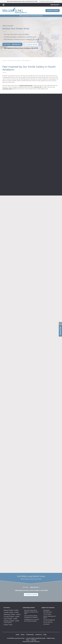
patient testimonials (26, 86)
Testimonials (30, 635)
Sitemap (34, 640)
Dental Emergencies (49, 620)
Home (4, 60)
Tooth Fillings (47, 614)
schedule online (7, 89)
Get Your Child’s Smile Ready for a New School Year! (31, 612)
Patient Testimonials (14, 60)
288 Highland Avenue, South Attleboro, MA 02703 (21, 48)
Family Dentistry (48, 622)
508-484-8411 (39, 87)
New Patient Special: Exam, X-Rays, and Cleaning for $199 (22, 1)
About (23, 635)
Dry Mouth (46, 624)
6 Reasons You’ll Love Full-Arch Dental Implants (32, 620)
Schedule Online (53, 11)
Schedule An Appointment (47, 1)
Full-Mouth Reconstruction (48, 611)
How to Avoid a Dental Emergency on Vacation (31, 617)
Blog (45, 635)
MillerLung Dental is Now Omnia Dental (31, 16)
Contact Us (39, 635)
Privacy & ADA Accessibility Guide (36, 638)
